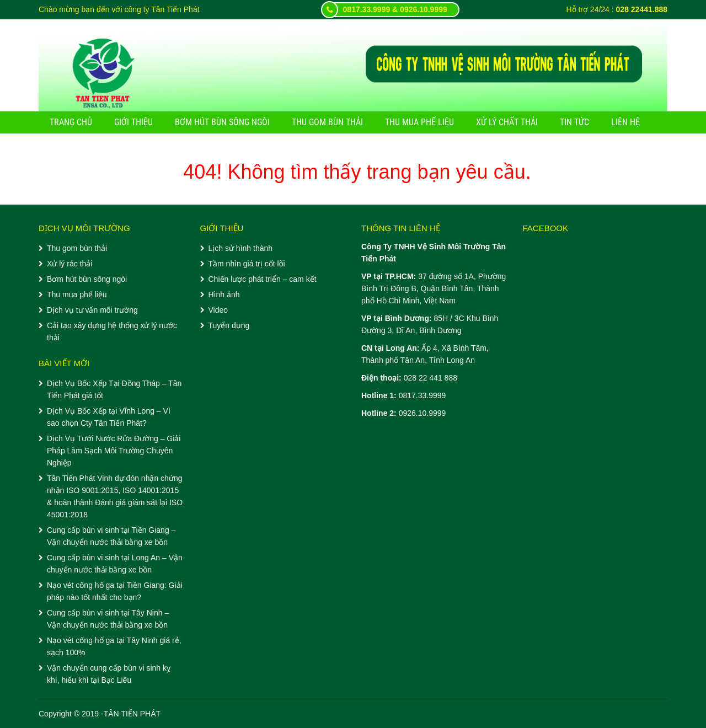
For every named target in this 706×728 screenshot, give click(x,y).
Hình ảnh (224, 295)
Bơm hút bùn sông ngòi (222, 122)
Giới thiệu (133, 122)
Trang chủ (71, 122)
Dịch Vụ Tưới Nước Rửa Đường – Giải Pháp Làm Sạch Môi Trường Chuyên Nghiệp (114, 451)
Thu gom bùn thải (327, 122)
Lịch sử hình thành (241, 248)
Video (218, 310)
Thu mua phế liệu (419, 122)
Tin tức (574, 122)
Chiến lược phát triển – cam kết (263, 279)
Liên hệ (625, 122)
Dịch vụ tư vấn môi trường (92, 310)
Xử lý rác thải (69, 264)
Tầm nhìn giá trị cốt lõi (247, 264)
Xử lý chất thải (507, 122)
